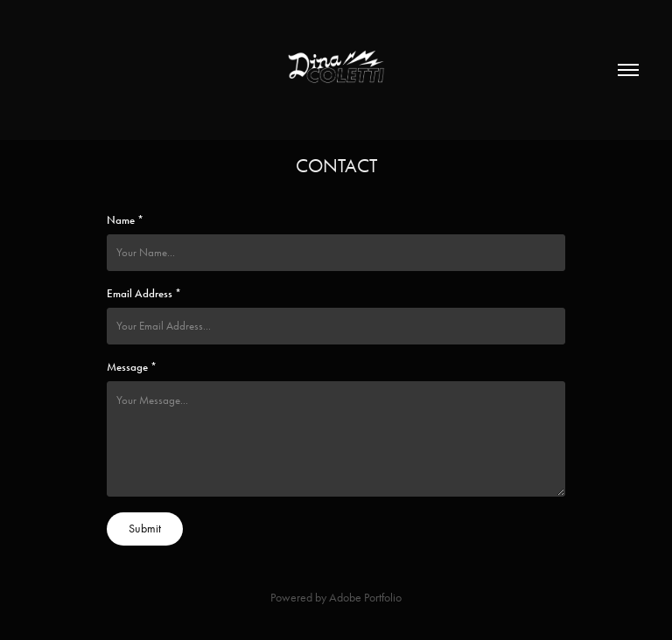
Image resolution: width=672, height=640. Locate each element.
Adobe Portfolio (365, 598)
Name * (125, 220)
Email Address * (144, 294)
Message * (132, 367)
